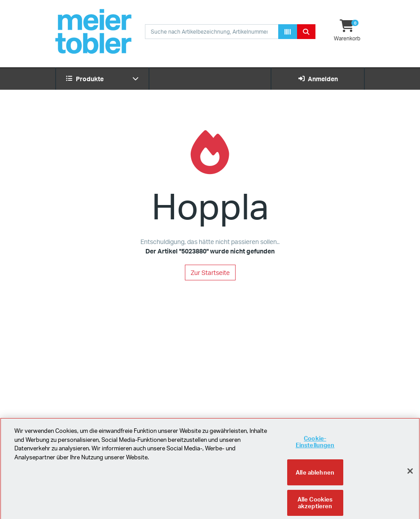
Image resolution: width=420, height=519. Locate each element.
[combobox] (212, 32)
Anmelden (318, 79)
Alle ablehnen (315, 475)
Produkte (102, 79)
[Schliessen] (410, 474)
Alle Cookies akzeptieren (315, 506)
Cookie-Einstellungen (315, 445)
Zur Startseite (210, 273)
